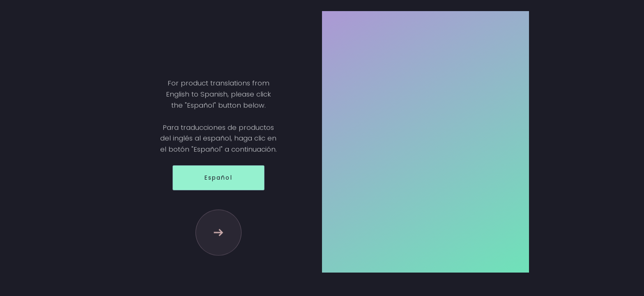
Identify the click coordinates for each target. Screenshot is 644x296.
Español (218, 178)
